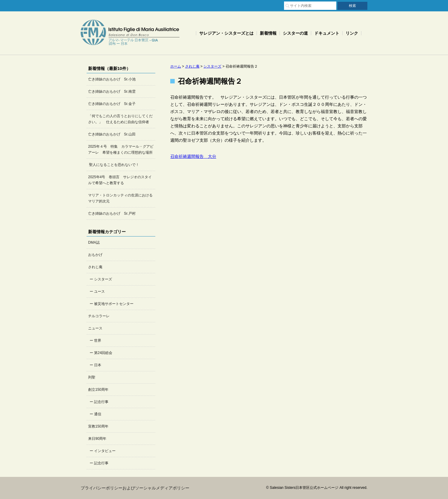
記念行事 (101, 402)
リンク (352, 33)
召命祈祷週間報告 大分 (193, 156)
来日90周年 (97, 439)
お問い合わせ (265, 5)
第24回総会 (103, 353)
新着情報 (268, 33)
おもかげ (95, 255)
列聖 (92, 377)
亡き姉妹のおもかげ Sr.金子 (112, 104)
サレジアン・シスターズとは (226, 33)
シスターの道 (295, 33)
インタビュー (105, 451)
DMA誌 (94, 242)
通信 (98, 414)
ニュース (95, 328)
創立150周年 (98, 390)
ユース (99, 292)
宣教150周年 (98, 426)
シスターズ (103, 279)
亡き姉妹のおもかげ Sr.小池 (112, 79)
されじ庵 (95, 267)
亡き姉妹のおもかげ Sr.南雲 (112, 91)
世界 (98, 341)
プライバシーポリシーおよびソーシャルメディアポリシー (135, 488)
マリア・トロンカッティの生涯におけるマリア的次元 (120, 198)
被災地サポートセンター (114, 304)
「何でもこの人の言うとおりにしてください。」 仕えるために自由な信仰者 (120, 119)
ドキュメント (327, 33)
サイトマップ (233, 5)
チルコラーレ (99, 316)
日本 (98, 365)
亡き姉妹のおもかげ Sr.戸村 (112, 213)
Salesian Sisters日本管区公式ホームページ (130, 33)
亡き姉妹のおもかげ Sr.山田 (112, 134)
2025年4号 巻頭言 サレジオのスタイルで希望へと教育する (120, 180)
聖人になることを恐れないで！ (114, 165)
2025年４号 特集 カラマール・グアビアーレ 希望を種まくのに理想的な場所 (121, 149)
